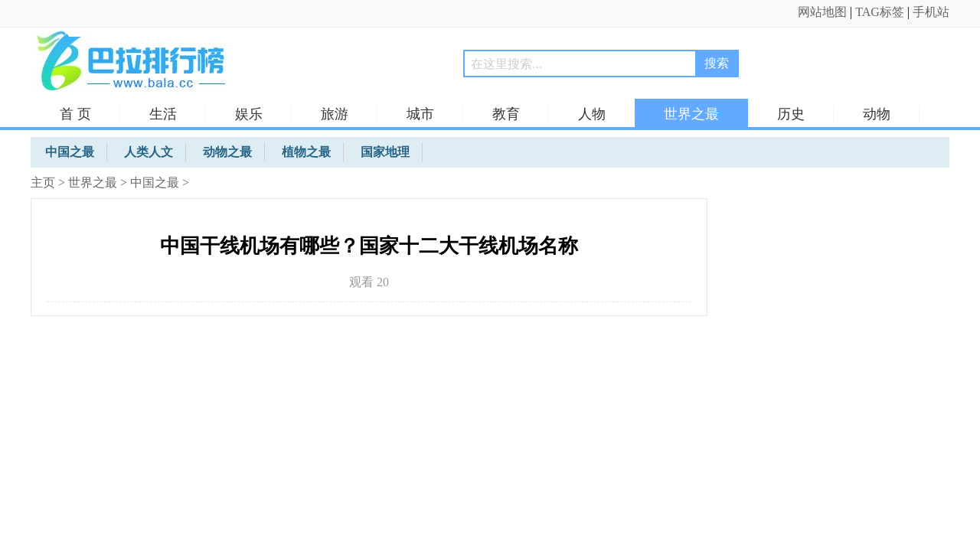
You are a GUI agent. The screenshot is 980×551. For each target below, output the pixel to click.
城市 (420, 114)
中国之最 (155, 183)
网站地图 (822, 12)
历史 (791, 114)
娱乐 (249, 114)
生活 (163, 114)
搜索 (717, 63)
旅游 (335, 114)
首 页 (75, 114)
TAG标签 (880, 12)
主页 (43, 183)
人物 (592, 114)
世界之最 (691, 114)
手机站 (931, 12)
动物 (877, 114)
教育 (506, 114)
